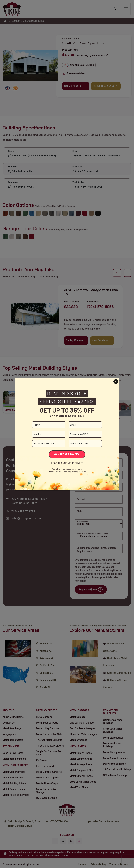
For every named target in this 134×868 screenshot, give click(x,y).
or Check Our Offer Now (65, 463)
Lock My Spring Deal (67, 454)
